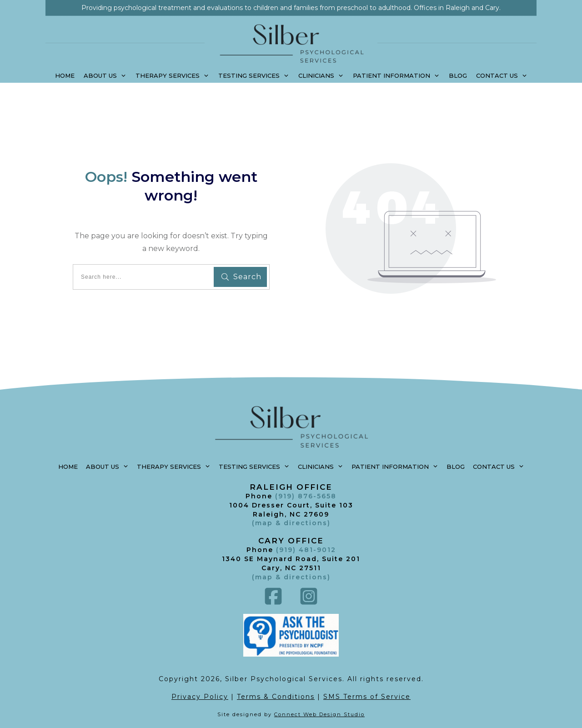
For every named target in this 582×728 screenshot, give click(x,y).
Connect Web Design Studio (319, 714)
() (291, 577)
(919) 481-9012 (306, 550)
